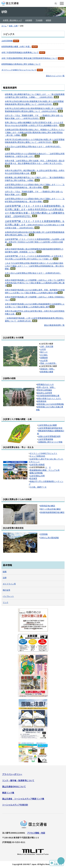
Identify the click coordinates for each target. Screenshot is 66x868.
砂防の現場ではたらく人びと (49, 399)
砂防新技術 (42, 401)
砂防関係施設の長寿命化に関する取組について (21, 64)
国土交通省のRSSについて (14, 786)
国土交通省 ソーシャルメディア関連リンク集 (23, 799)
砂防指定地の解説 (48, 506)
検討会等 (6, 590)
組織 (5, 572)
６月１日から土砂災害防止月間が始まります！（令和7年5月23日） (33, 147)
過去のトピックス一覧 (55, 76)
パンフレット (8, 596)
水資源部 (29, 20)
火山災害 (44, 361)
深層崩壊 (44, 358)
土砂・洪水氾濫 (47, 346)
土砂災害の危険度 (37, 465)
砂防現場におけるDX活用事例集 (50, 404)
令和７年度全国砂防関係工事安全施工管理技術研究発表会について (29, 58)
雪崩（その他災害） (49, 363)
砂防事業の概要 (47, 372)
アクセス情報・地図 (36, 833)
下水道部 (39, 20)
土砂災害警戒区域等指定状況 (50, 428)
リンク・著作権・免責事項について (18, 780)
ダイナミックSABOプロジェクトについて (19, 70)
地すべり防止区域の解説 (50, 509)
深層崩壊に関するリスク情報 (50, 442)
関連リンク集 (8, 793)
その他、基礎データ (38, 487)
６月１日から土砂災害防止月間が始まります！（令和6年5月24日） (33, 273)
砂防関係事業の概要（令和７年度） (16, 47)
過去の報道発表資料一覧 (54, 325)
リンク (6, 602)
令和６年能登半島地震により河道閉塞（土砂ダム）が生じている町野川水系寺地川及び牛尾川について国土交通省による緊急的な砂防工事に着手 (35, 283)
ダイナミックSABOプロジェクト (43, 453)
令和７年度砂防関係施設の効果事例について (20, 52)
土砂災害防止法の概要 (47, 425)
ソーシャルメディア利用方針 (15, 805)
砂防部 (48, 20)
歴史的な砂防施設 (44, 390)
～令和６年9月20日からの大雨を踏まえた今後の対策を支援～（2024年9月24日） (35, 225)
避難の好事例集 (36, 473)
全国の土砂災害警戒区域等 (49, 436)
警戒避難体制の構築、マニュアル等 (45, 470)
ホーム (4, 26)
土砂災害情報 (7, 41)
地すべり (44, 352)
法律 (5, 578)
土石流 (43, 349)
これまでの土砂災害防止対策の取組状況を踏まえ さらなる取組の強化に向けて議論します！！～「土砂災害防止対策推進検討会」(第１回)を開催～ (34, 266)
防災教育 (33, 479)
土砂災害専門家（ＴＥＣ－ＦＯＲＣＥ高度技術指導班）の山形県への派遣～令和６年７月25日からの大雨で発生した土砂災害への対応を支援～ (35, 242)
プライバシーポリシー (12, 774)
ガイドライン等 (9, 584)
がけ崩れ (44, 355)
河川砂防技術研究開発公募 (48, 396)
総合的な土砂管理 (44, 393)
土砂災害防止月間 (37, 476)
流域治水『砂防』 (48, 369)
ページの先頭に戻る (58, 863)
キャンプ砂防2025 (37, 456)
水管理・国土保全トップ (12, 20)
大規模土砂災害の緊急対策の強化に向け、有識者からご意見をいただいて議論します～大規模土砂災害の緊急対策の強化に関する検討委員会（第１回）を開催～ (35, 132)
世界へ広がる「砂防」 (46, 387)
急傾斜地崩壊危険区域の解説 (52, 512)
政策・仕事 (13, 26)
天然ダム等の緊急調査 (49, 538)
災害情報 (44, 534)
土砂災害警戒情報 (46, 439)
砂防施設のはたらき (45, 384)
